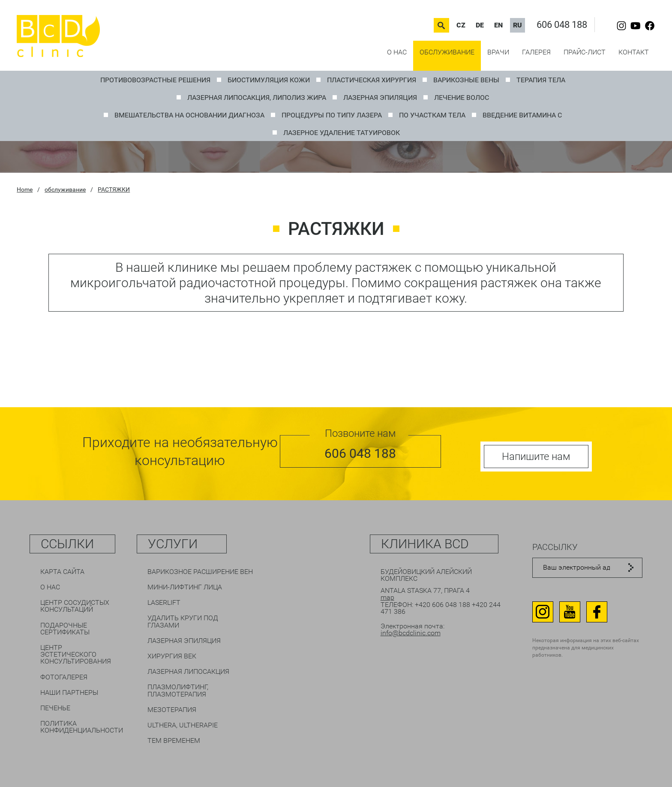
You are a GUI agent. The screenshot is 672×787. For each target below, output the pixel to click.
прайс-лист (585, 52)
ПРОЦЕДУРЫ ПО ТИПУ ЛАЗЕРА (332, 115)
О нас (397, 52)
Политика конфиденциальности (82, 727)
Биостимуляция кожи (269, 80)
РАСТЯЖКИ (114, 189)
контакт (634, 52)
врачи (498, 52)
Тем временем (174, 740)
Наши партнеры (69, 692)
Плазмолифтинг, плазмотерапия (178, 690)
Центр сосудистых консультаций (75, 606)
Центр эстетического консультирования (76, 654)
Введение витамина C (522, 115)
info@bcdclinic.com (411, 633)
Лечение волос (462, 98)
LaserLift (164, 602)
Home (25, 189)
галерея (536, 52)
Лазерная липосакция (188, 671)
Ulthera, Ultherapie (183, 725)
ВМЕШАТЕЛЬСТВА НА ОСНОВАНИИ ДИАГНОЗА (189, 115)
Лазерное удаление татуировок (342, 133)
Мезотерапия (172, 710)
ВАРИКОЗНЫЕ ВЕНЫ (466, 80)
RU (517, 25)
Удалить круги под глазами (183, 621)
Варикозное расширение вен (200, 572)
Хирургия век (172, 656)
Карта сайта (62, 572)
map (387, 597)
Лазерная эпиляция (380, 98)
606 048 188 (562, 25)
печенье (55, 708)
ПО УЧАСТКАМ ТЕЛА (432, 115)
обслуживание (447, 52)
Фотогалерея (64, 677)
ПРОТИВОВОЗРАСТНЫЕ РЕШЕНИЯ (155, 80)
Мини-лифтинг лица (185, 587)
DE (480, 25)
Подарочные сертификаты (65, 629)
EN (498, 25)
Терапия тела (541, 80)
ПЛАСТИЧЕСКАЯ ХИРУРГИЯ (372, 80)
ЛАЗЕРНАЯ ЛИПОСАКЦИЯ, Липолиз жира (257, 98)
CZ (461, 25)
